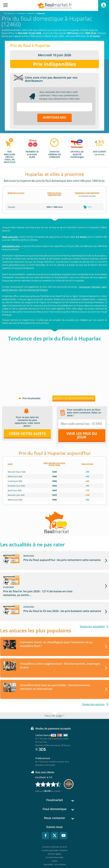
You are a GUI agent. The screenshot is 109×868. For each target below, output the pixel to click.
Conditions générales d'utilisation (54, 842)
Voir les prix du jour (82, 435)
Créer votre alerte (27, 433)
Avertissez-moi (54, 117)
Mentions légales (54, 846)
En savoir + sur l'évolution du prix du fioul (74, 398)
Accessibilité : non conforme (54, 856)
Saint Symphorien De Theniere (33, 290)
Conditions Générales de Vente (55, 839)
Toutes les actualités (92, 618)
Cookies (54, 853)
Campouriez (85, 287)
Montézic (96, 287)
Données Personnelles (55, 849)
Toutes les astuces (93, 696)
